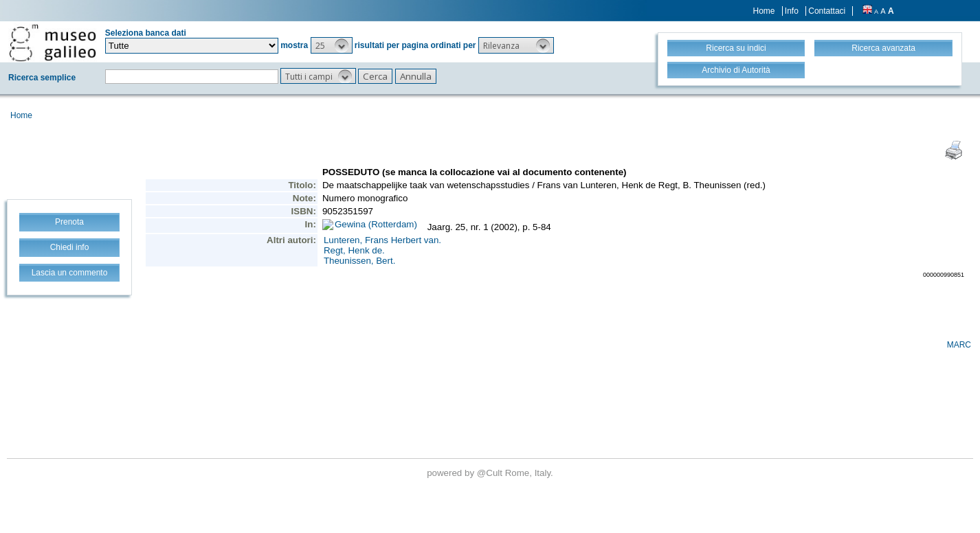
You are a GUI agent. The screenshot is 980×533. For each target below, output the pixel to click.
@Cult (491, 473)
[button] (332, 45)
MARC (959, 345)
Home (764, 11)
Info (792, 11)
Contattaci (827, 11)
